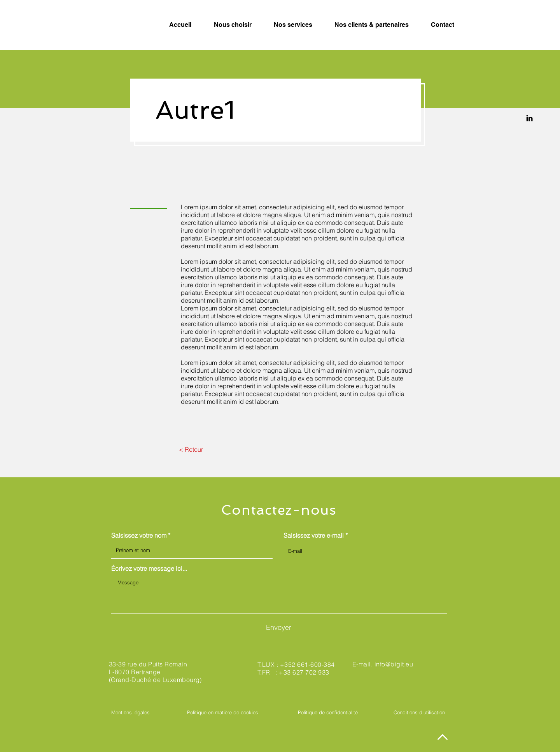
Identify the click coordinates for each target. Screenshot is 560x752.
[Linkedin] (529, 118)
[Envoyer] (278, 628)
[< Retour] (191, 449)
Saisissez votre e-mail (314, 535)
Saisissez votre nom (139, 535)
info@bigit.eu (394, 664)
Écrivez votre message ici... (149, 568)
